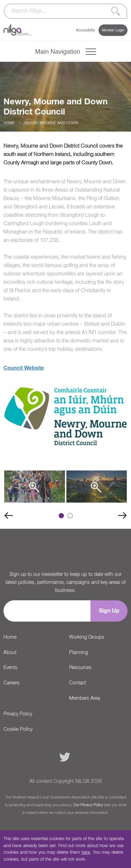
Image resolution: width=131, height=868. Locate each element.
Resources (80, 668)
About (10, 653)
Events (10, 668)
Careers (12, 683)
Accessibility (86, 30)
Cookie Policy (18, 729)
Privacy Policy (18, 714)
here (86, 852)
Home (9, 123)
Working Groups (87, 637)
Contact (78, 683)
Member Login (113, 30)
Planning (79, 653)
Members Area (85, 698)
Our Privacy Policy (88, 805)
